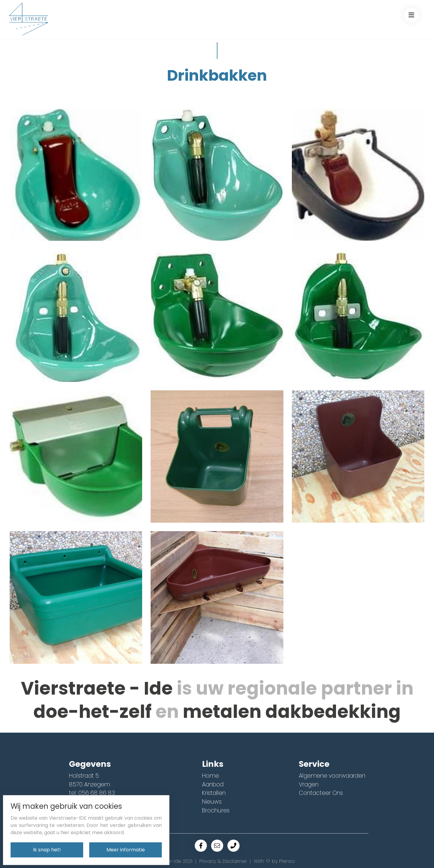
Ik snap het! (47, 850)
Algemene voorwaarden (332, 776)
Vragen (309, 784)
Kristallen (214, 793)
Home (210, 776)
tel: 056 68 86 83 (92, 793)
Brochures (216, 810)
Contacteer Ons (321, 793)
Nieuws (212, 802)
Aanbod (213, 784)
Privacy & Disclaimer (223, 861)
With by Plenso (274, 861)
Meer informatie (126, 850)
